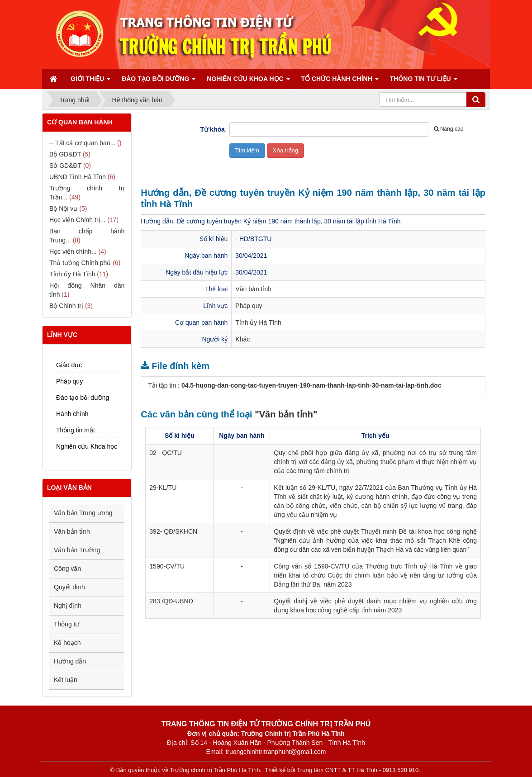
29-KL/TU (163, 488)
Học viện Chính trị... (77, 220)
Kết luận (66, 680)
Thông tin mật (76, 430)
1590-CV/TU (167, 566)
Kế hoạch (67, 643)
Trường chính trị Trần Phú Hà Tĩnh (215, 770)
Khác (242, 339)
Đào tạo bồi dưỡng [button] (159, 82)
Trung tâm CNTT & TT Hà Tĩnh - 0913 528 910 (358, 770)
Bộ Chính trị (66, 306)
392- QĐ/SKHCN (173, 531)
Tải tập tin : (294, 385)
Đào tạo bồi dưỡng (83, 398)
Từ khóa (213, 129)
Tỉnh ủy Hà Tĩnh (258, 322)
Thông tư (66, 624)
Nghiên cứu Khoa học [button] (248, 82)
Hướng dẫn (70, 661)
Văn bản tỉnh (253, 289)
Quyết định (69, 587)
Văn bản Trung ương (83, 513)
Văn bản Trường (77, 550)
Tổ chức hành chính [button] (340, 82)
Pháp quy (249, 306)
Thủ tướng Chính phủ (80, 263)
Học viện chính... (73, 251)
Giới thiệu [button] (90, 82)
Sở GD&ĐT (65, 166)
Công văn (67, 569)
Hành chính (72, 414)
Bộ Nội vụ (63, 208)
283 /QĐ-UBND (171, 601)
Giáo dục (69, 365)
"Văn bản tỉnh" (286, 414)
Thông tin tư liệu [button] (424, 82)
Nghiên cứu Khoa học (87, 446)
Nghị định (68, 606)
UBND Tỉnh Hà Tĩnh (78, 177)
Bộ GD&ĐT (65, 154)
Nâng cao (449, 129)
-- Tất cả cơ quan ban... (82, 143)
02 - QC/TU (166, 453)
